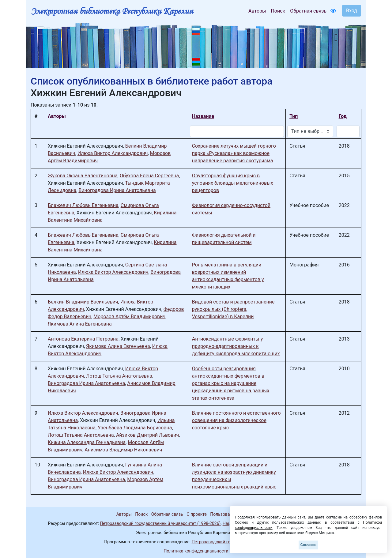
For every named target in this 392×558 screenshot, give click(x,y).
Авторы (257, 11)
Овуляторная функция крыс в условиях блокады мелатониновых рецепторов (233, 183)
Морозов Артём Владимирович (129, 317)
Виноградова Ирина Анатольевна (117, 190)
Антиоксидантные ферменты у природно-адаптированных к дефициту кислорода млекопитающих (236, 346)
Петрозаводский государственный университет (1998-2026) (160, 523)
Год (343, 116)
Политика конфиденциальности (196, 551)
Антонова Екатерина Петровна (83, 339)
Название (203, 116)
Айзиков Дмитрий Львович (147, 435)
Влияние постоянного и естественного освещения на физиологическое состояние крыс (236, 420)
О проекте (197, 514)
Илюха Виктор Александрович (113, 153)
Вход (352, 11)
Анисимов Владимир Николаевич (123, 450)
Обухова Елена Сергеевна (149, 176)
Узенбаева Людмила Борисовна (135, 428)
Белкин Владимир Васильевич (83, 302)
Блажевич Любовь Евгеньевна (83, 205)
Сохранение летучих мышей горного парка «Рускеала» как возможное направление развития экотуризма (234, 153)
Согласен (308, 545)
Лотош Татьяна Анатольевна (119, 376)
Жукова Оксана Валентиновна (83, 176)
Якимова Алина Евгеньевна (80, 324)
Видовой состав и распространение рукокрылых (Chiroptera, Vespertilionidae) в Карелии (233, 309)
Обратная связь (308, 11)
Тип (294, 116)
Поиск (278, 11)
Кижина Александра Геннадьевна (87, 442)
